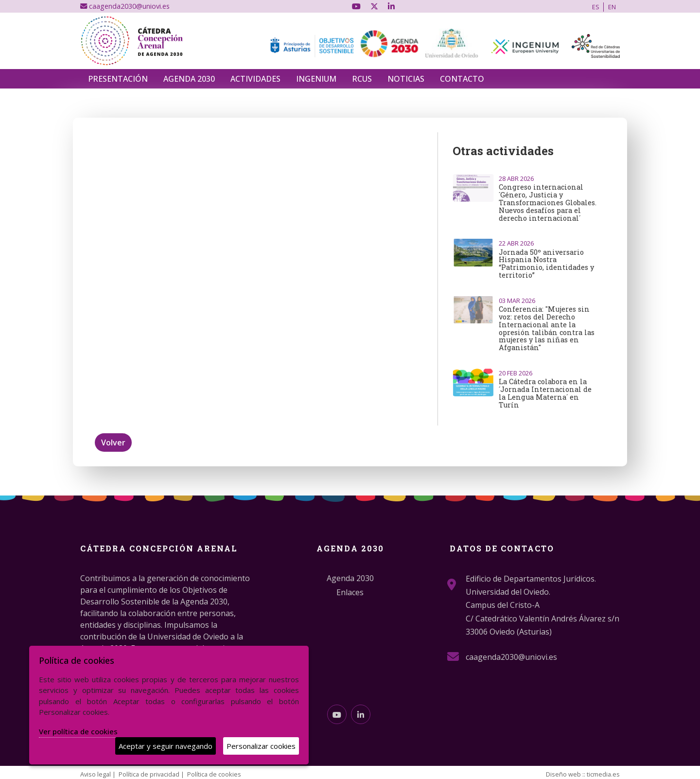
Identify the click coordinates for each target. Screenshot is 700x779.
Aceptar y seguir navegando (166, 746)
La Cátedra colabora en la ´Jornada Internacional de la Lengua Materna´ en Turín (545, 393)
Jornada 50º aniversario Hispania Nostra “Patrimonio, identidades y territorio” (546, 264)
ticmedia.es (603, 774)
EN (612, 7)
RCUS (362, 79)
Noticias (406, 79)
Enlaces (350, 592)
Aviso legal (96, 774)
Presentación (118, 79)
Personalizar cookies (261, 746)
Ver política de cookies (78, 731)
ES (596, 7)
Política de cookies (214, 774)
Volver (113, 443)
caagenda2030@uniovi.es (125, 6)
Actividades (255, 79)
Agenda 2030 (189, 79)
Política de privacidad (149, 774)
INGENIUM (316, 79)
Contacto (462, 79)
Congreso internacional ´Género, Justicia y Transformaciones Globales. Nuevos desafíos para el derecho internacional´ (548, 202)
